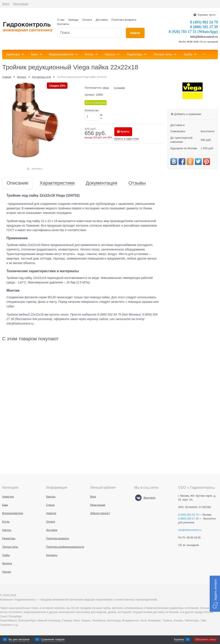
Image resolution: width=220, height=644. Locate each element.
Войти (6, 4)
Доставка (102, 20)
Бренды (73, 20)
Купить (125, 132)
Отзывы (137, 183)
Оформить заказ (206, 639)
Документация (101, 183)
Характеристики (57, 183)
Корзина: (206, 15)
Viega (106, 88)
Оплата (87, 20)
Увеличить (37, 169)
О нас (61, 20)
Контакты (63, 24)
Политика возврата (124, 20)
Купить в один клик (127, 139)
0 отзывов (119, 88)
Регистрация (21, 4)
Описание (18, 183)
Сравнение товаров (53, 639)
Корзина (179, 639)
